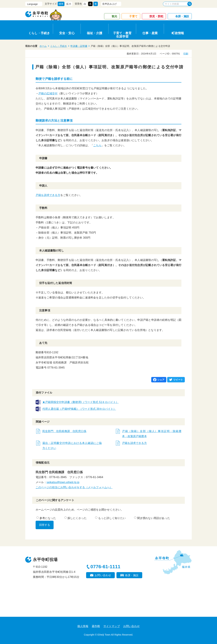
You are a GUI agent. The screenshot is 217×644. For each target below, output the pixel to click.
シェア (161, 380)
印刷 (186, 54)
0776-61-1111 (105, 567)
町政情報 (178, 33)
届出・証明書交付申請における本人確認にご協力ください (72, 446)
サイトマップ (112, 626)
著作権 (96, 626)
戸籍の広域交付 (48, 93)
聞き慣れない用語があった (152, 518)
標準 (61, 4)
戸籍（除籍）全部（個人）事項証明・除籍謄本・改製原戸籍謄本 (152, 434)
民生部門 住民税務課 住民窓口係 (64, 431)
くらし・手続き (39, 33)
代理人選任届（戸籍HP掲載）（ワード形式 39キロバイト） (79, 409)
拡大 (69, 4)
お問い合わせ (103, 575)
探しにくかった (76, 518)
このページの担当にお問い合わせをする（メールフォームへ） (74, 487)
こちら (97, 145)
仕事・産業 (150, 33)
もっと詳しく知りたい (110, 518)
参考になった (46, 518)
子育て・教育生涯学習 (122, 34)
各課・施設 (182, 16)
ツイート (178, 380)
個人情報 (83, 626)
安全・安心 (67, 33)
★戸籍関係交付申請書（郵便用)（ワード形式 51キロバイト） (81, 402)
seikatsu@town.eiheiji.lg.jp (63, 482)
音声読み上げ (109, 4)
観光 (114, 16)
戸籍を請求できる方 (48, 195)
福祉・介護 (95, 33)
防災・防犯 (156, 16)
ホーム (43, 46)
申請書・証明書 (79, 46)
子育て (133, 16)
